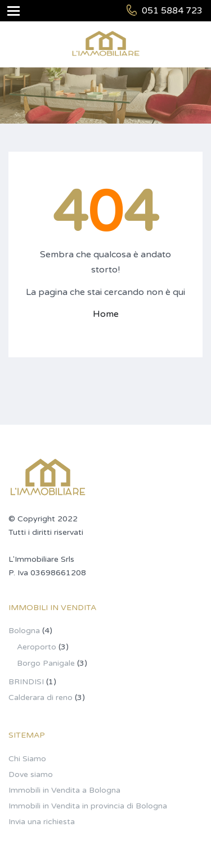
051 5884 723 (172, 11)
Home (106, 314)
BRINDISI (26, 682)
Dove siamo (31, 774)
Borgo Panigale (46, 663)
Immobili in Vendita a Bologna (64, 790)
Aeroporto (37, 647)
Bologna (24, 631)
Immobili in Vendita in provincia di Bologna (88, 806)
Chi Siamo (27, 759)
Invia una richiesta (42, 822)
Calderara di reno (41, 697)
